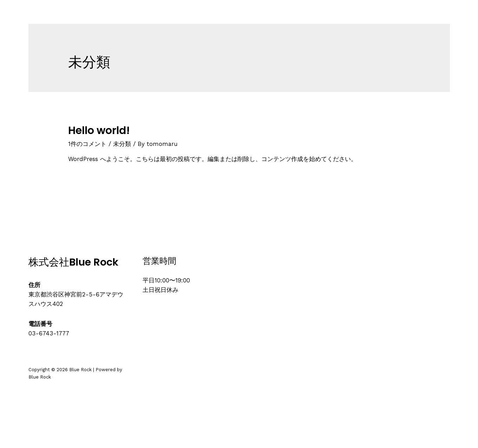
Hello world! (99, 131)
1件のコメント (87, 144)
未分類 (122, 144)
